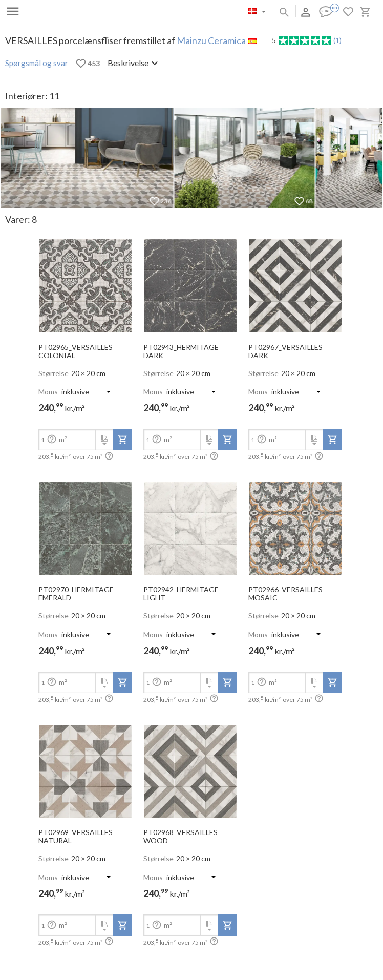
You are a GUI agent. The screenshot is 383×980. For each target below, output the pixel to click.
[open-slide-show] (85, 283)
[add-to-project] (122, 440)
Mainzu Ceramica (211, 40)
